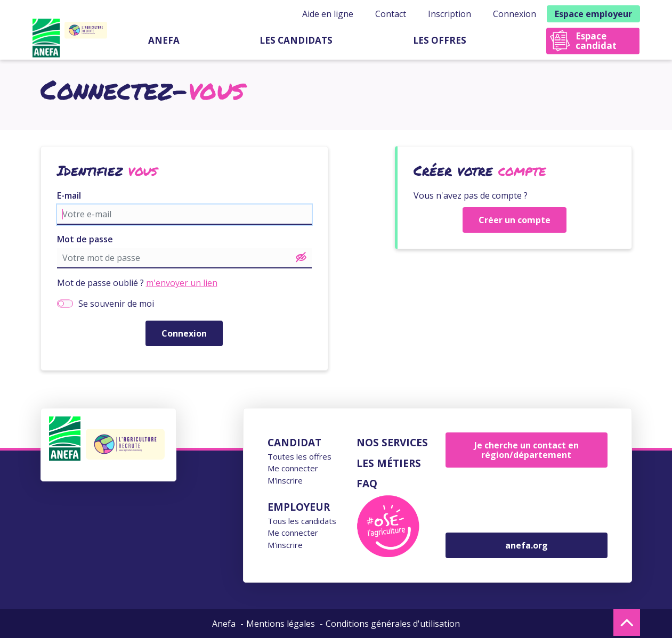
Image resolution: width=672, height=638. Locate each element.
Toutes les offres (299, 456)
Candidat (294, 443)
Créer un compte (515, 220)
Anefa (164, 40)
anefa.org (527, 545)
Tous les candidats (302, 521)
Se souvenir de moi (116, 304)
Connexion (515, 14)
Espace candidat (596, 41)
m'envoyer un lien (182, 283)
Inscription (450, 14)
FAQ (367, 484)
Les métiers (389, 463)
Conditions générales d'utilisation (393, 624)
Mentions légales (281, 624)
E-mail (69, 195)
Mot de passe (85, 239)
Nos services (392, 443)
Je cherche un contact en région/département (527, 450)
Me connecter (293, 468)
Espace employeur (593, 14)
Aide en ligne (328, 14)
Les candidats (296, 40)
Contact (391, 14)
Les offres (440, 40)
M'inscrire (285, 480)
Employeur (299, 507)
